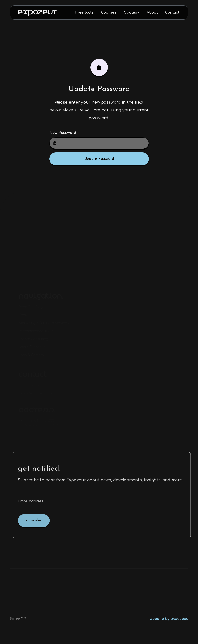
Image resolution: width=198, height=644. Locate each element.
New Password (63, 133)
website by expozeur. (169, 619)
